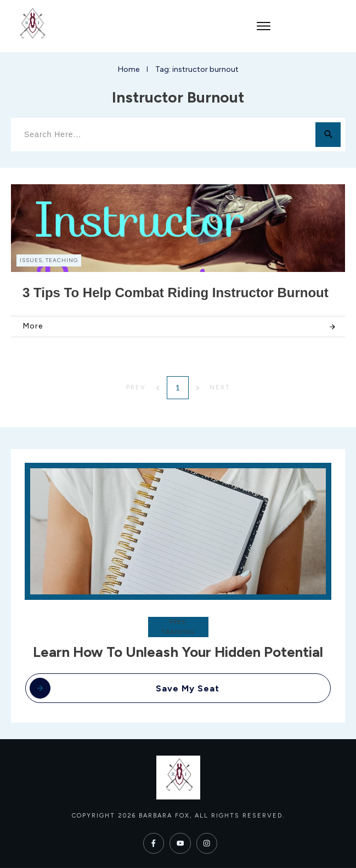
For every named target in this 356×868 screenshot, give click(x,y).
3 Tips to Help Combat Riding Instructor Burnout (176, 293)
